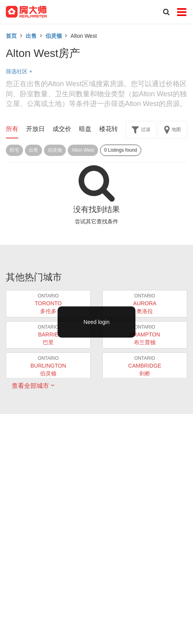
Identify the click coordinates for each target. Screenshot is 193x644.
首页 (11, 36)
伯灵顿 (54, 36)
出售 (31, 36)
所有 (12, 129)
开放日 (35, 129)
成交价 (62, 129)
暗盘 (85, 129)
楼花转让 (112, 129)
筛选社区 (19, 71)
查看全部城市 (33, 386)
